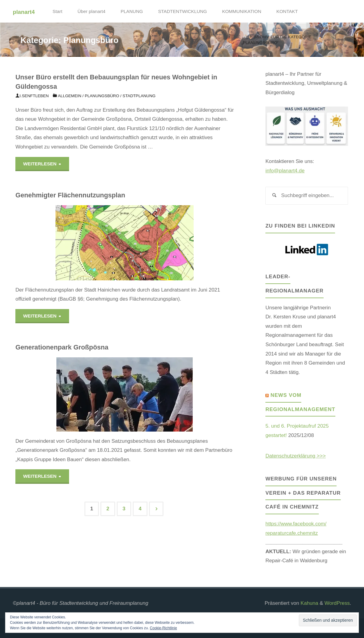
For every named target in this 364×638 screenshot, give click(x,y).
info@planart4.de (285, 171)
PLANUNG (132, 11)
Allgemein (70, 96)
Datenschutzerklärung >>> (296, 456)
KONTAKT (287, 11)
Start (57, 11)
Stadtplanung (139, 96)
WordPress (337, 603)
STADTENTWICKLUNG (182, 11)
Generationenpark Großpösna (62, 348)
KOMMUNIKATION (242, 11)
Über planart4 (92, 11)
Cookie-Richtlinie (163, 628)
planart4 (24, 12)
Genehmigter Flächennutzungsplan (70, 195)
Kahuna (309, 603)
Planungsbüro (102, 96)
